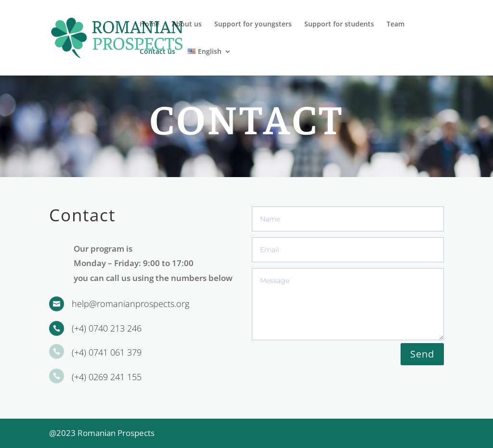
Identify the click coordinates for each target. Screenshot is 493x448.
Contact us (157, 52)
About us (187, 25)
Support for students (339, 25)
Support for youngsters (253, 25)
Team (396, 25)
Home (149, 25)
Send (422, 354)
